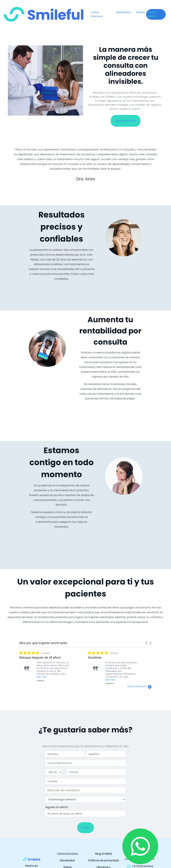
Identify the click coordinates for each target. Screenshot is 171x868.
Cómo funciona (97, 14)
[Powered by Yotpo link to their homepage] (140, 686)
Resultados (123, 12)
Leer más (41, 677)
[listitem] (44, 666)
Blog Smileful (104, 854)
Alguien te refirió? (57, 807)
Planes (140, 12)
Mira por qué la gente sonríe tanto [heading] (43, 643)
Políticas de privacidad (104, 860)
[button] (147, 643)
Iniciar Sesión (152, 14)
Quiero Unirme (126, 121)
